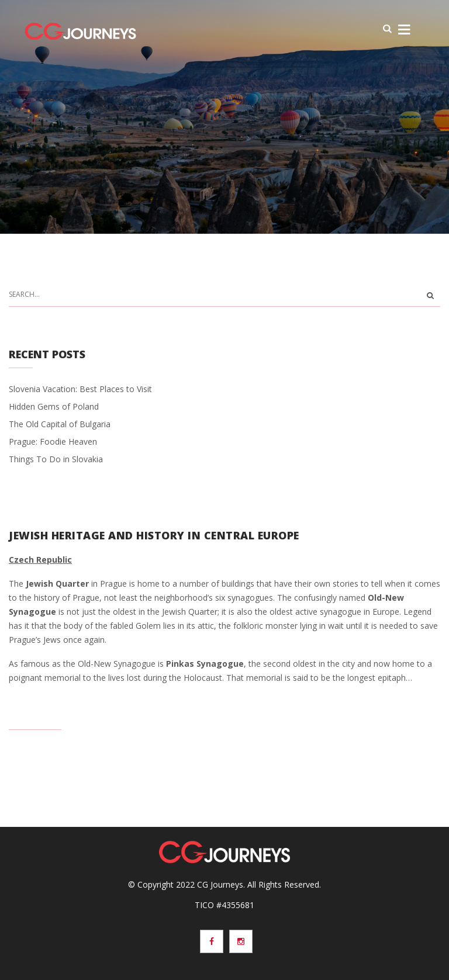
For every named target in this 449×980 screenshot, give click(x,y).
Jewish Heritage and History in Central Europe (154, 535)
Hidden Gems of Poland (54, 406)
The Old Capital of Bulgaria (60, 424)
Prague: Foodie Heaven (53, 441)
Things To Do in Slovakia (56, 459)
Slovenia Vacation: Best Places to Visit (80, 389)
